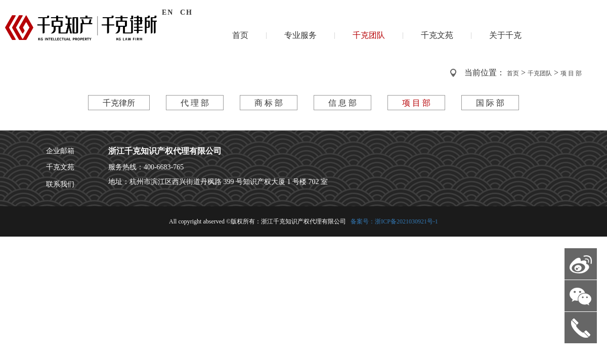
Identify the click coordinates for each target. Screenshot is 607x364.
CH (186, 12)
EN (168, 12)
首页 (240, 35)
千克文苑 (437, 35)
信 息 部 (342, 103)
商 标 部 (269, 103)
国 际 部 (490, 103)
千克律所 (119, 103)
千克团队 (369, 35)
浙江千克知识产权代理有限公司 (165, 151)
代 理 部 (195, 103)
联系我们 (60, 184)
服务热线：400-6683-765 (146, 167)
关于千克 (505, 35)
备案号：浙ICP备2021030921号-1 (394, 221)
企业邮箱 (60, 151)
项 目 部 (571, 73)
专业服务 (300, 35)
